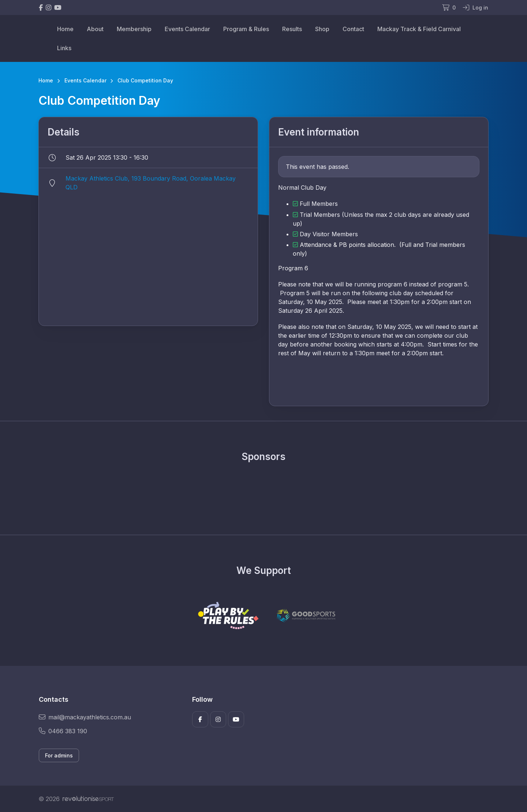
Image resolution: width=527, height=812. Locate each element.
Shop (322, 29)
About (95, 29)
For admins (59, 755)
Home (65, 29)
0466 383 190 (63, 731)
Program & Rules (246, 29)
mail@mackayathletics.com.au (85, 717)
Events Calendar (187, 29)
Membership (134, 29)
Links (64, 48)
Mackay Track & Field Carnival (419, 29)
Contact (353, 29)
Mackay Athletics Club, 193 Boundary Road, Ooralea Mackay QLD (151, 183)
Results (292, 29)
